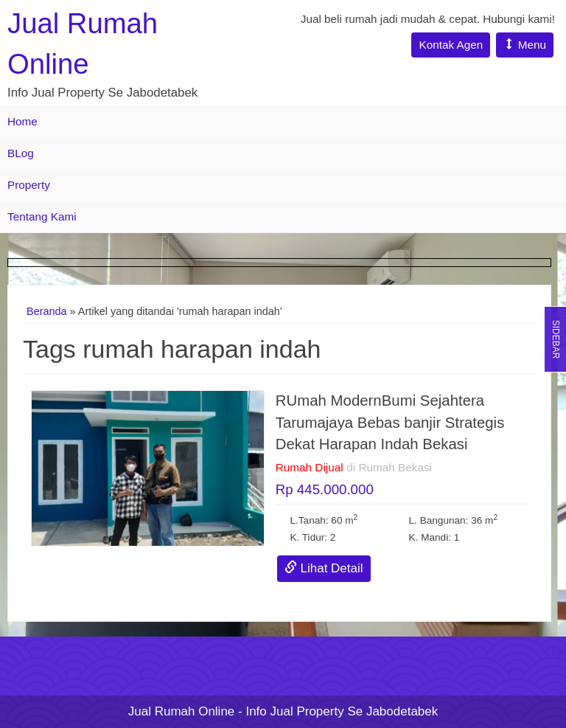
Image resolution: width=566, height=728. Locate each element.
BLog (21, 153)
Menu (525, 45)
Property (29, 185)
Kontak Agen (451, 45)
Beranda (47, 311)
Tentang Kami (42, 216)
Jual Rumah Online (182, 711)
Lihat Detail (324, 568)
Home (22, 121)
